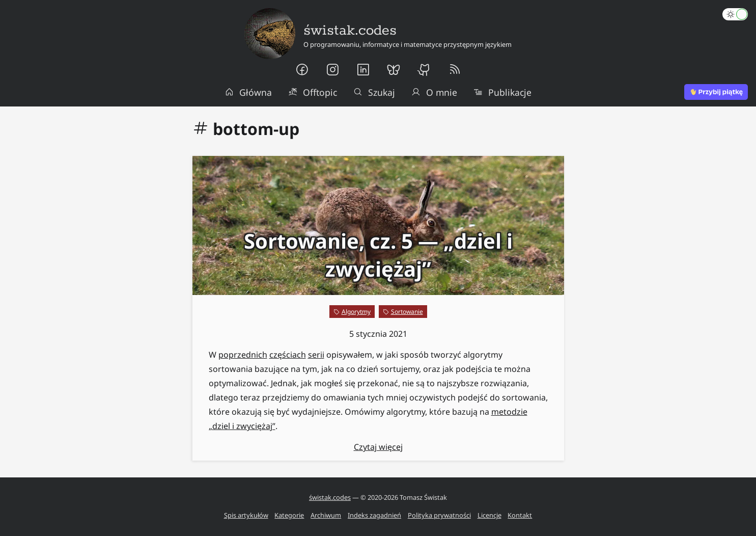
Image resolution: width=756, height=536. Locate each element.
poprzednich (243, 355)
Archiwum (326, 515)
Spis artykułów (246, 515)
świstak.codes (330, 497)
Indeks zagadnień (374, 515)
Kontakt (520, 515)
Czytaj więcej (378, 447)
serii (316, 355)
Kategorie (289, 515)
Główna (248, 92)
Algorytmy (356, 312)
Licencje (489, 515)
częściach (288, 355)
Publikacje (502, 92)
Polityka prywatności (439, 515)
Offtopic (313, 92)
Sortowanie (407, 312)
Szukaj (374, 92)
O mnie (434, 92)
